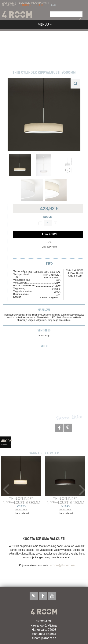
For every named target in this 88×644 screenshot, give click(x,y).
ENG (53, 5)
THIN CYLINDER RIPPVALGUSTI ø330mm (21, 501)
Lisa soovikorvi (49, 247)
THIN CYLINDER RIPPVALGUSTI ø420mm (65, 501)
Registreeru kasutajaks (32, 3)
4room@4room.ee (62, 565)
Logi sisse (8, 3)
